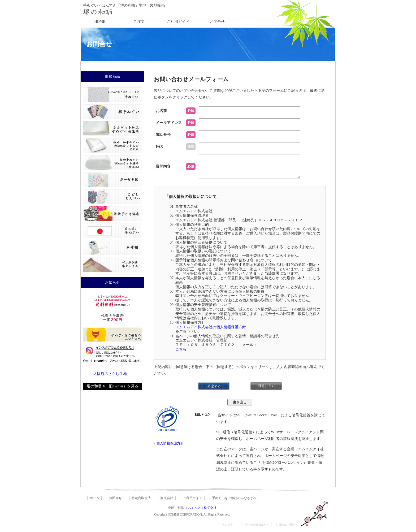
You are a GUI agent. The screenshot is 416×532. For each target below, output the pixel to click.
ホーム (94, 502)
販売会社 (167, 502)
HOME (100, 22)
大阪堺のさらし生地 (110, 374)
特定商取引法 (141, 502)
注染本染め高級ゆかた (256, 529)
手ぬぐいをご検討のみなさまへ (234, 502)
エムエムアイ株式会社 (201, 512)
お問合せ (217, 22)
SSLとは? (202, 419)
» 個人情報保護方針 (169, 447)
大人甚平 (227, 529)
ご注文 (139, 22)
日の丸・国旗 (287, 529)
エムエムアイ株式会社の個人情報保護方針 (211, 331)
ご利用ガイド (178, 22)
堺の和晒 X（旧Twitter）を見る (112, 386)
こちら (181, 353)
